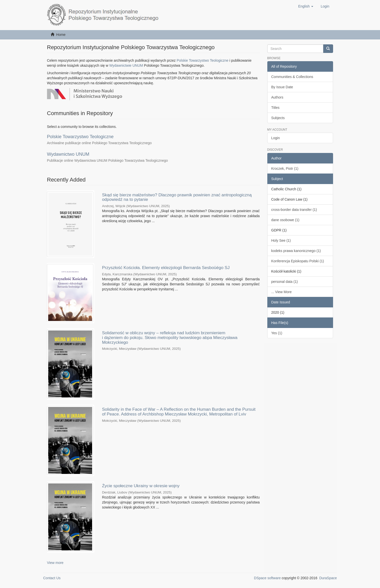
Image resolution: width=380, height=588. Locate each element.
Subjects (278, 118)
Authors (277, 97)
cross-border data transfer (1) (294, 210)
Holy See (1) (281, 240)
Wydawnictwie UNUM (126, 65)
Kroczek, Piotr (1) (285, 169)
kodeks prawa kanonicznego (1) (296, 251)
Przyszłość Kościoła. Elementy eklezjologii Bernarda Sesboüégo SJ (166, 268)
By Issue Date (282, 87)
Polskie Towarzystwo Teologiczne (203, 60)
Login (276, 138)
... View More (281, 292)
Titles (275, 108)
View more (55, 563)
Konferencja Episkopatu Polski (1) (298, 261)
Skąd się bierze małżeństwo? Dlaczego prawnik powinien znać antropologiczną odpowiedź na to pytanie (177, 197)
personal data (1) (285, 282)
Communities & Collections (292, 77)
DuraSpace (328, 578)
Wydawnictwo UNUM (68, 154)
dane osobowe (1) (285, 220)
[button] (306, 6)
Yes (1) (277, 333)
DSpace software (267, 578)
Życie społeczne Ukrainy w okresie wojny (141, 486)
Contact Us (52, 578)
